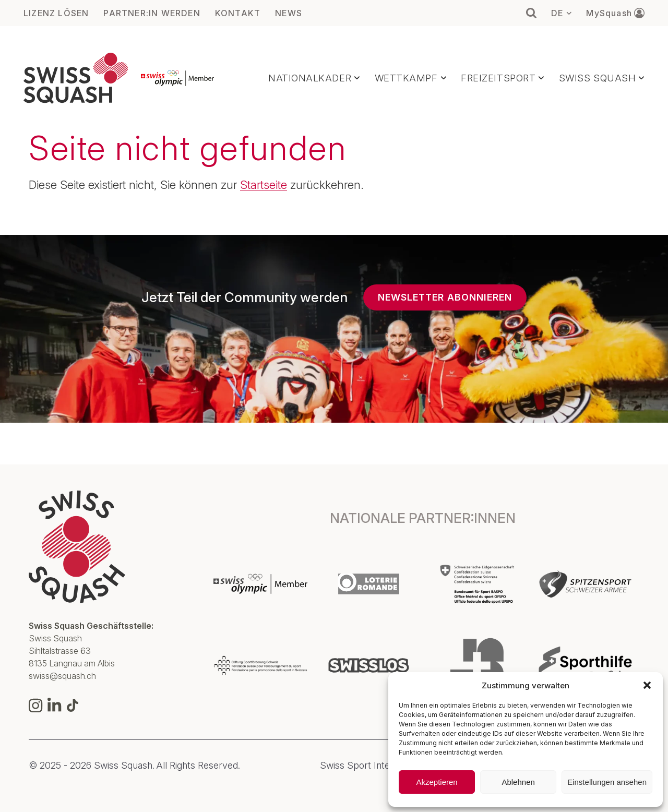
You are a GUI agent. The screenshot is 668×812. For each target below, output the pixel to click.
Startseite (264, 185)
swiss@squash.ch (62, 676)
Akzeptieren (437, 782)
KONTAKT (238, 13)
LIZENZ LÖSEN (56, 13)
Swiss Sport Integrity (364, 766)
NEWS (289, 13)
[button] (647, 685)
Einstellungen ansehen (607, 782)
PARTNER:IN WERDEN (152, 13)
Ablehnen (518, 782)
